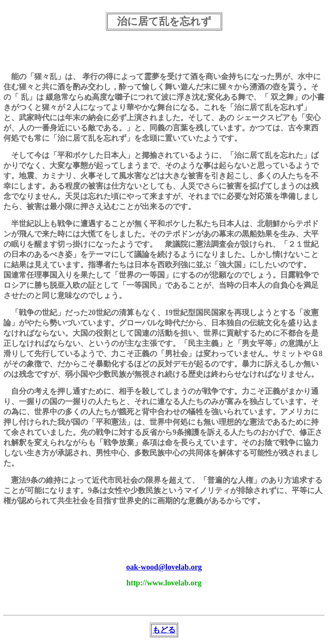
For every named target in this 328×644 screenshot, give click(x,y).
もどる (164, 630)
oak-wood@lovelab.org (164, 567)
